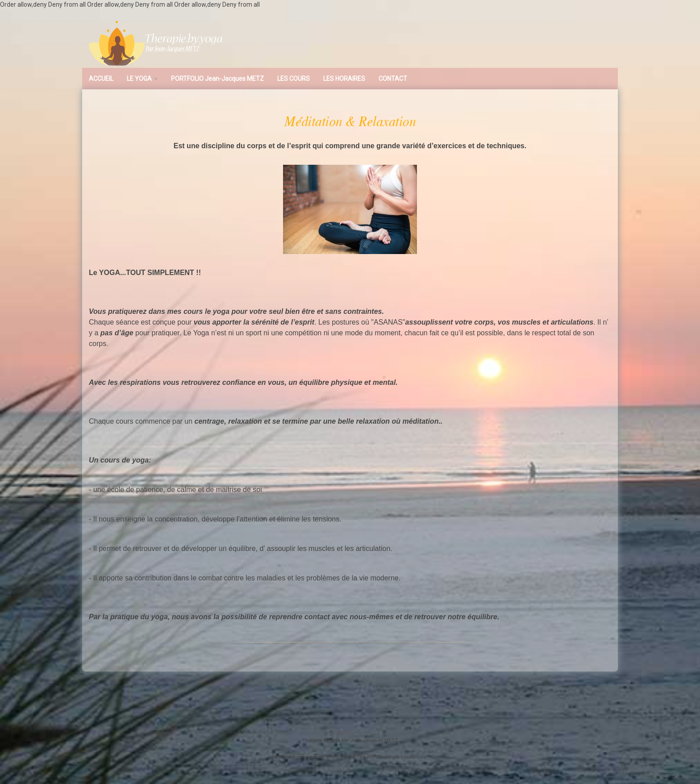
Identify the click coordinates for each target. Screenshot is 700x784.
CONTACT (393, 79)
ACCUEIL (101, 79)
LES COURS (294, 79)
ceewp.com (414, 757)
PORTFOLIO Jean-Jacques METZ (217, 79)
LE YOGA (139, 79)
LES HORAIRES (344, 79)
